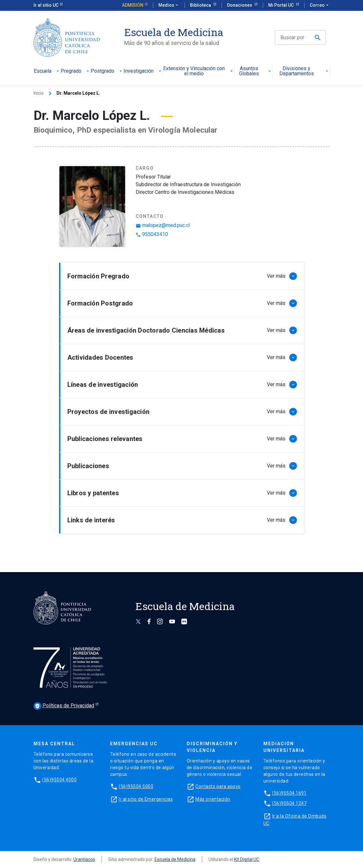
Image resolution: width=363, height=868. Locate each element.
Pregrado (76, 71)
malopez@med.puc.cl (163, 225)
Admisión (133, 5)
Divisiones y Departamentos (304, 71)
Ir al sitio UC (46, 5)
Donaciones (240, 5)
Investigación (143, 71)
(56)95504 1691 (289, 793)
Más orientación (213, 799)
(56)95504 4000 (59, 780)
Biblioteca (201, 5)
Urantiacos (84, 859)
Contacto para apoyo (218, 786)
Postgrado (107, 71)
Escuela (47, 71)
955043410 (152, 234)
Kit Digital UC (247, 859)
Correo (320, 5)
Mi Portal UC (281, 5)
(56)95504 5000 (136, 786)
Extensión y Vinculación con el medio (199, 71)
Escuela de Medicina (175, 859)
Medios (169, 5)
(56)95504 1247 (289, 803)
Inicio (39, 93)
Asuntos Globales (256, 71)
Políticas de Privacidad (64, 706)
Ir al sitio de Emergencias (146, 799)
